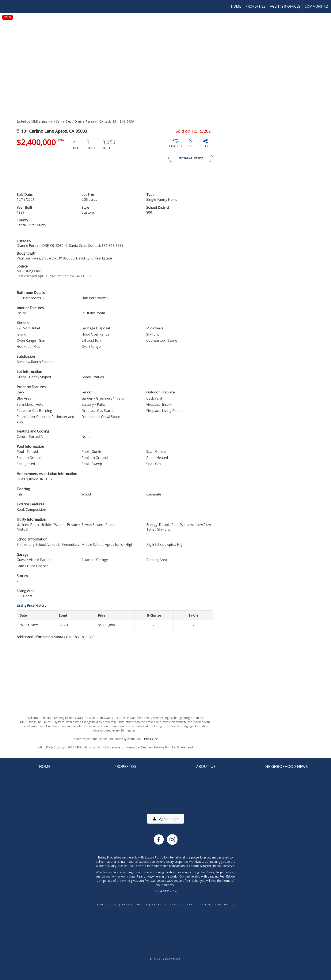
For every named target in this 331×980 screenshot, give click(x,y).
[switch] (176, 145)
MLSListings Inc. (147, 739)
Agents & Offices (285, 6)
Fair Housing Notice (218, 905)
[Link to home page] (5, 6)
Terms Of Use (106, 905)
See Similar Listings (191, 158)
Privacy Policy (135, 905)
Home (236, 6)
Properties (256, 6)
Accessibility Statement (174, 905)
